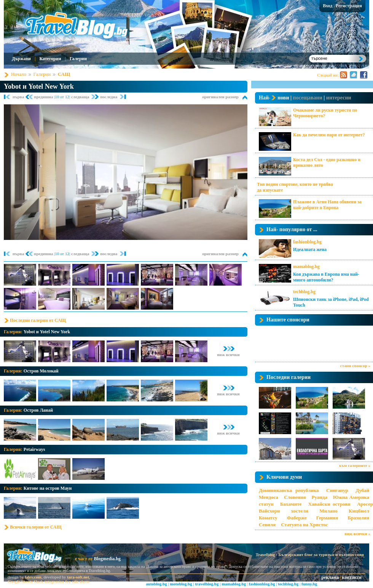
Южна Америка (351, 497)
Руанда (320, 497)
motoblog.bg (181, 584)
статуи (266, 504)
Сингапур (337, 490)
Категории (50, 59)
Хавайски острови (329, 504)
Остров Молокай (41, 371)
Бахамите (291, 504)
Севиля (267, 525)
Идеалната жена (310, 249)
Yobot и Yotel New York (39, 86)
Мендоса (269, 497)
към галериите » (355, 465)
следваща (81, 97)
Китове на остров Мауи (48, 488)
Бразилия (358, 518)
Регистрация (349, 6)
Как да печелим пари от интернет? (329, 135)
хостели (300, 511)
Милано (328, 511)
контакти (352, 577)
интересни (339, 98)
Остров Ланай (38, 410)
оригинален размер (220, 97)
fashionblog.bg (307, 242)
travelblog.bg (207, 584)
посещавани (308, 98)
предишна (44, 97)
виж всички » (358, 534)
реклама (330, 577)
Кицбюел (359, 511)
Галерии (78, 59)
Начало (19, 74)
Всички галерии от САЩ (36, 527)
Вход (328, 6)
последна (109, 97)
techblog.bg (304, 292)
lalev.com (33, 577)
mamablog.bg (306, 267)
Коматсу (268, 518)
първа (19, 97)
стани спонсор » (355, 366)
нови (283, 98)
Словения (295, 497)
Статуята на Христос (304, 525)
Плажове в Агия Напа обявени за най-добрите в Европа (327, 205)
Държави (21, 59)
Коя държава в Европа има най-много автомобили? (326, 277)
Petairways (34, 449)
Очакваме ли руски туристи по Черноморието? (325, 113)
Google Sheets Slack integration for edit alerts (49, 582)
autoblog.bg (156, 584)
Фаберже (297, 518)
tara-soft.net (78, 577)
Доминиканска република (289, 490)
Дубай (362, 490)
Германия (327, 518)
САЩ (64, 74)
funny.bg (309, 584)
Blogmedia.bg (107, 559)
